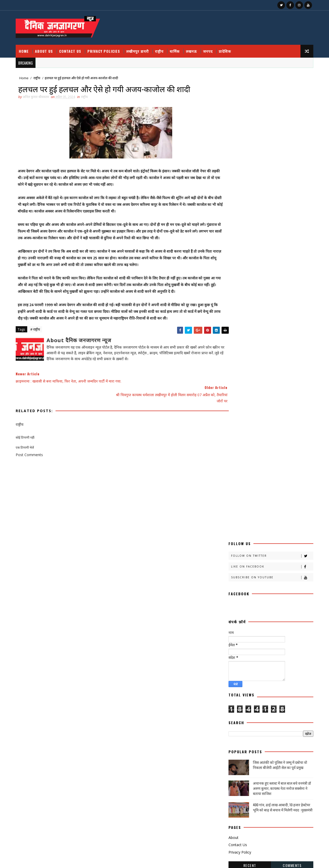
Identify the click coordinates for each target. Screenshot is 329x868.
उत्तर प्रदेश (260, 483)
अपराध (281, 474)
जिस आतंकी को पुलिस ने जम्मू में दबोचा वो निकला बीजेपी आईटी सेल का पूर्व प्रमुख (279, 297)
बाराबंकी (234, 600)
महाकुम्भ (235, 627)
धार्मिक (176, 49)
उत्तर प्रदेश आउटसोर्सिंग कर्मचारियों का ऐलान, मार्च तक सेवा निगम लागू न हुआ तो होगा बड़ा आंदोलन (272, 803)
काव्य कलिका (258, 492)
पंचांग (279, 573)
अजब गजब (236, 474)
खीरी (233, 519)
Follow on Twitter (271, 88)
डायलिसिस (289, 564)
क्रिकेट (260, 510)
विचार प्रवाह (290, 654)
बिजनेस (279, 600)
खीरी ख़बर (285, 519)
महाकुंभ (284, 618)
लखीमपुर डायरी (139, 49)
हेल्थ (232, 708)
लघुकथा (266, 654)
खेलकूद (234, 546)
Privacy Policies (105, 49)
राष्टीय (233, 636)
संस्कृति (234, 672)
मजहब (277, 609)
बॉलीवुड (234, 609)
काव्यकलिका (236, 501)
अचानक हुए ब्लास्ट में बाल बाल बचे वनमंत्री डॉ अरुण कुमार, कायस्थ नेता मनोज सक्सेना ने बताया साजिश (281, 320)
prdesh (289, 717)
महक (263, 618)
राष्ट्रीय (160, 49)
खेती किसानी (259, 537)
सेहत (232, 690)
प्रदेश (253, 582)
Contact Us (71, 49)
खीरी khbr (294, 528)
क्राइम (260, 501)
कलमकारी (286, 483)
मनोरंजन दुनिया (238, 618)
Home (25, 49)
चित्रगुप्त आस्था (238, 555)
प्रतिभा (233, 582)
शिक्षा (278, 663)
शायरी (258, 663)
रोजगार (234, 645)
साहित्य (283, 681)
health (283, 708)
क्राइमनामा (235, 510)
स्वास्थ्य (234, 699)
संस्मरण (255, 672)
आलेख (234, 483)
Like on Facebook (271, 99)
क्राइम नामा (283, 501)
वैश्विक (234, 663)
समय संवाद (279, 672)
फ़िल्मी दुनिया (261, 591)
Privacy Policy (239, 384)
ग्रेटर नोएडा (258, 546)
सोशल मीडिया (258, 690)
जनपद (209, 49)
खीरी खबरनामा (238, 528)
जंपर (262, 555)
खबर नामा (282, 510)
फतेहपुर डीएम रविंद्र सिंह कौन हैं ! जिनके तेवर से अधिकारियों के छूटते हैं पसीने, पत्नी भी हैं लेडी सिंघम (270, 763)
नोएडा (258, 573)
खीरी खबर (255, 519)
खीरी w (234, 537)
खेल (282, 537)
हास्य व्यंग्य (278, 699)
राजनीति (278, 627)
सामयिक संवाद (258, 681)
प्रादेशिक (226, 49)
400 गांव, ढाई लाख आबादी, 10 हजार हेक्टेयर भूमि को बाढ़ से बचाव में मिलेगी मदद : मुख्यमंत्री (282, 339)
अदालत (259, 474)
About (232, 369)
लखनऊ (192, 49)
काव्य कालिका (287, 492)
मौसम (256, 627)
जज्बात (282, 555)
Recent (249, 397)
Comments (291, 397)
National (261, 717)
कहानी (233, 492)
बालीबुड (257, 600)
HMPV (234, 717)
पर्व (298, 573)
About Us (45, 49)
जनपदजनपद (263, 564)
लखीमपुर (282, 645)
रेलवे (276, 636)
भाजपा (255, 609)
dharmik (256, 708)
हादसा (256, 699)
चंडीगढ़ (281, 546)
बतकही (286, 591)
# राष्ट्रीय (36, 328)
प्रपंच (277, 582)
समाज (233, 681)
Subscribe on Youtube (271, 109)
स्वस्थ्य (282, 690)
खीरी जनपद (266, 528)
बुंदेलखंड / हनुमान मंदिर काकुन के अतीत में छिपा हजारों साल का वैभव (270, 824)
